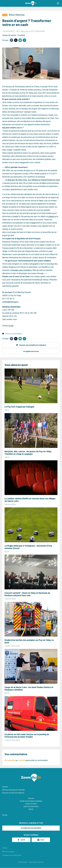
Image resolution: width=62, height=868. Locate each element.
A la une (31, 798)
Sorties (5, 815)
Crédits (5, 848)
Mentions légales (8, 852)
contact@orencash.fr (10, 302)
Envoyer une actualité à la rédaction (33, 345)
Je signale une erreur (31, 351)
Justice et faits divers (31, 806)
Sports (31, 809)
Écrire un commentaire (14, 334)
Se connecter (10, 760)
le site (11, 326)
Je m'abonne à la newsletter (31, 828)
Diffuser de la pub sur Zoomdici (13, 790)
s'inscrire (21, 760)
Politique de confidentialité (12, 855)
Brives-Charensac (17, 15)
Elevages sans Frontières (21, 270)
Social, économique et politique (31, 801)
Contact (5, 787)
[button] (58, 3)
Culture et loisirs (31, 804)
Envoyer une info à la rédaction (13, 793)
